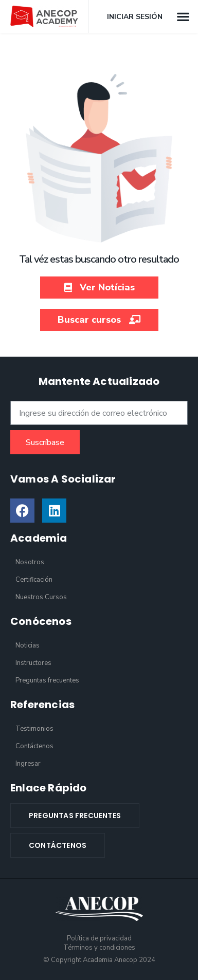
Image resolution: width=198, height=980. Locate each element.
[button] (183, 16)
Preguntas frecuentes (47, 680)
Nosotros (30, 562)
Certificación (34, 580)
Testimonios (34, 729)
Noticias (28, 645)
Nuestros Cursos (41, 597)
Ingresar (28, 764)
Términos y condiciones (99, 948)
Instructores (33, 663)
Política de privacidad (99, 938)
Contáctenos (34, 746)
